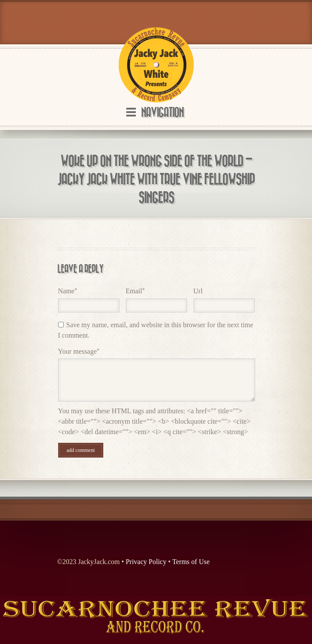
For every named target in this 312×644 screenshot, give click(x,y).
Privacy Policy (146, 562)
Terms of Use (191, 562)
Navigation (162, 113)
